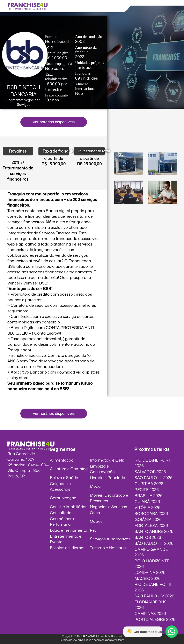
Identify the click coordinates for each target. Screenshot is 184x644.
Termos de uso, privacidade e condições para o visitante (92, 640)
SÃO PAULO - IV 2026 (154, 596)
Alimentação (62, 460)
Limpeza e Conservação (102, 469)
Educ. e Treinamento (69, 530)
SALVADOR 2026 (150, 472)
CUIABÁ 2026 (147, 501)
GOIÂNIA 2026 (148, 519)
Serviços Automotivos (110, 539)
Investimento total (91, 151)
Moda (95, 486)
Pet (93, 530)
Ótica (95, 513)
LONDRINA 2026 (150, 572)
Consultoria (61, 513)
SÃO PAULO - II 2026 (153, 478)
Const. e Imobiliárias (69, 507)
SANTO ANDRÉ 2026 (154, 531)
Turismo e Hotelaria (108, 548)
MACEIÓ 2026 (148, 578)
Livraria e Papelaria (108, 478)
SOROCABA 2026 (151, 513)
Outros (96, 521)
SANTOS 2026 (148, 537)
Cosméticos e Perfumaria (63, 521)
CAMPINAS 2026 (150, 613)
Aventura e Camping (69, 469)
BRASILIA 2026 (148, 495)
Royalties (18, 151)
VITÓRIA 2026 (147, 507)
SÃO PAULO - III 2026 (154, 543)
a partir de (54, 158)
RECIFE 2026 (147, 489)
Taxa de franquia (56, 151)
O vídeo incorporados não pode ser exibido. (146, 133)
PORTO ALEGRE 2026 (155, 619)
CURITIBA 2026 (149, 484)
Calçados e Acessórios (60, 486)
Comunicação (63, 498)
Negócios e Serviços (108, 507)
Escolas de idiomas (68, 548)
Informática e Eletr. (107, 460)
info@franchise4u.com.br (30, 481)
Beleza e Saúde (64, 478)
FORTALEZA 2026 (151, 525)
